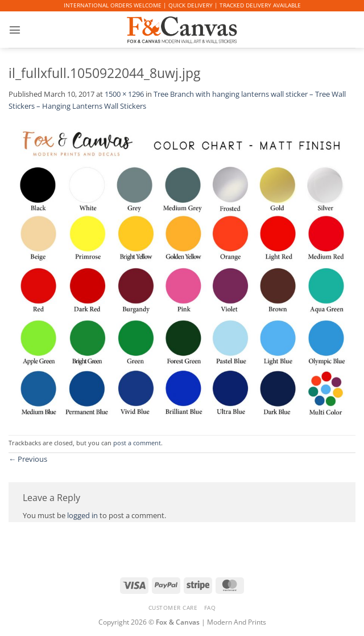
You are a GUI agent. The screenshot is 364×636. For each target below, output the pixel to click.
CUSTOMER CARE (173, 608)
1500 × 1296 (124, 94)
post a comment (137, 443)
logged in (82, 515)
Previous (28, 459)
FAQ (210, 608)
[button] (14, 30)
